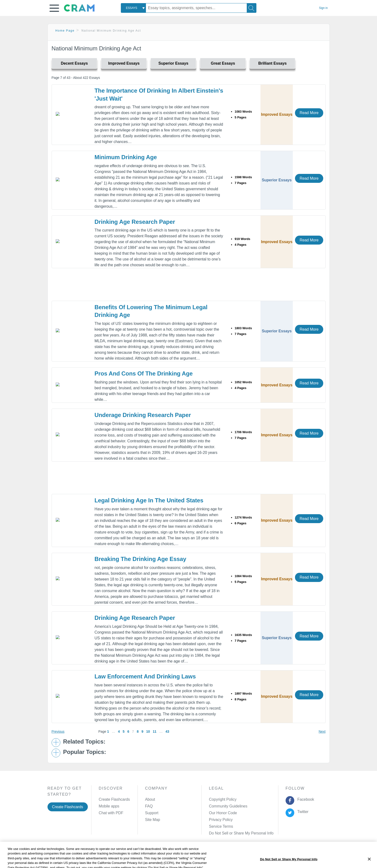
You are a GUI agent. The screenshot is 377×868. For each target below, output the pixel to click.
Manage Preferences (227, 833)
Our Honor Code (223, 813)
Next (322, 731)
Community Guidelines (228, 806)
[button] (54, 8)
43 (167, 731)
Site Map (152, 820)
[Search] (252, 8)
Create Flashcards (68, 807)
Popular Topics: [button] (85, 752)
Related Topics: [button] (84, 742)
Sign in (323, 8)
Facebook (305, 799)
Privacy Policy (221, 820)
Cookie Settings (230, 857)
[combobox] (133, 8)
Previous (58, 731)
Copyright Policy (223, 799)
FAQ (149, 806)
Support (152, 813)
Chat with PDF (111, 813)
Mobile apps (109, 806)
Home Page (65, 31)
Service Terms (221, 826)
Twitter (302, 812)
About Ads (185, 857)
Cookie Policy (161, 857)
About (150, 799)
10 (148, 731)
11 (154, 731)
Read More (309, 113)
